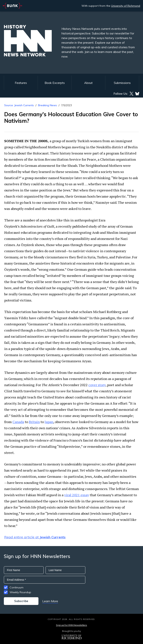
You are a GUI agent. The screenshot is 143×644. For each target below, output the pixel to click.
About (88, 83)
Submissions (122, 83)
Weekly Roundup (20, 592)
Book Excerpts (55, 83)
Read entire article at (35, 537)
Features (21, 83)
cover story (97, 385)
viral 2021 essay (77, 495)
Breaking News (47, 105)
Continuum (17, 587)
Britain (34, 422)
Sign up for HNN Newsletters (71, 625)
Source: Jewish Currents (19, 105)
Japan (49, 422)
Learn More (50, 601)
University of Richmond (126, 6)
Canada (18, 422)
